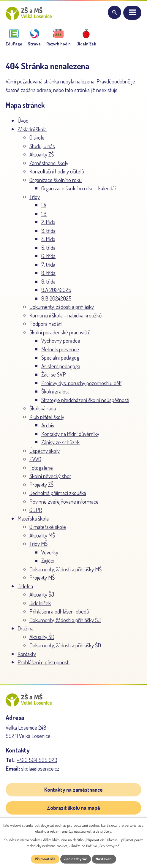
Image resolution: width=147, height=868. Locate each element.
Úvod (23, 120)
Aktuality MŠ (42, 535)
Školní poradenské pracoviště (60, 332)
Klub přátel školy (47, 417)
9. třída (48, 281)
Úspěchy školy (45, 451)
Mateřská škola (33, 518)
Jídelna (25, 586)
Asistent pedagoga (61, 366)
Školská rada (43, 408)
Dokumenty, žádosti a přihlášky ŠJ (65, 620)
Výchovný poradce (61, 340)
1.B (44, 214)
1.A (44, 205)
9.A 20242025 (56, 290)
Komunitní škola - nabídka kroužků (65, 315)
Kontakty (27, 654)
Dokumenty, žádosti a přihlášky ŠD (65, 645)
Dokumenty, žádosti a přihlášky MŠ (65, 569)
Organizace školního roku (56, 180)
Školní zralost (55, 391)
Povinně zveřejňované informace (64, 501)
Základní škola (32, 129)
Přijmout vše (45, 859)
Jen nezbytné (76, 859)
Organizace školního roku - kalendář (79, 188)
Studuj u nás (42, 146)
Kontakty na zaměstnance (73, 790)
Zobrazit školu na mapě (73, 808)
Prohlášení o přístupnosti (44, 662)
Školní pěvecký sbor (50, 476)
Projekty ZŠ (41, 484)
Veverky (50, 552)
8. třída (48, 273)
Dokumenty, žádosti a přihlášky (62, 307)
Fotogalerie (41, 468)
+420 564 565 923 (37, 760)
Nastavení (104, 859)
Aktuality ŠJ (42, 594)
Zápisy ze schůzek (60, 442)
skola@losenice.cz (40, 768)
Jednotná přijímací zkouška (58, 493)
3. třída (48, 231)
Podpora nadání (46, 324)
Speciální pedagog (60, 357)
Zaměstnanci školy (49, 163)
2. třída (48, 222)
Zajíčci (48, 561)
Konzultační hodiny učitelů (57, 171)
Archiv (48, 425)
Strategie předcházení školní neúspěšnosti (85, 400)
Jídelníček (40, 603)
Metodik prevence (60, 349)
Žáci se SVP (54, 374)
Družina (26, 628)
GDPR (36, 510)
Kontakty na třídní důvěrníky (70, 434)
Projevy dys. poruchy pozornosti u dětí (81, 383)
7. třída (48, 264)
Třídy (35, 197)
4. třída (48, 239)
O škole (37, 137)
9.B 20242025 (56, 298)
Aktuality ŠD (42, 637)
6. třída (48, 256)
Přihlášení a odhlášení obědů (59, 611)
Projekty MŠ (42, 577)
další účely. (104, 831)
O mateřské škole (48, 527)
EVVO (35, 459)
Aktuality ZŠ (42, 154)
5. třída (48, 248)
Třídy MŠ (38, 544)
